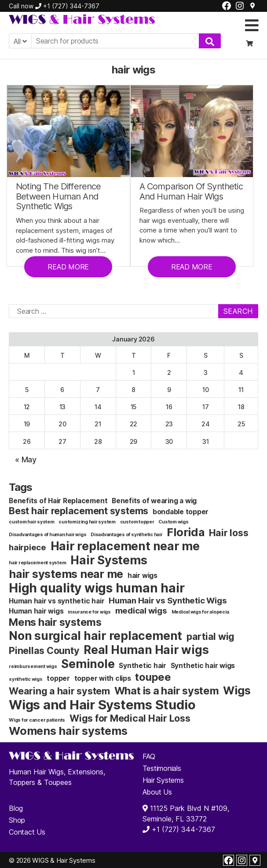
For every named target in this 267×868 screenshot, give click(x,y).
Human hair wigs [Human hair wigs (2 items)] (36, 611)
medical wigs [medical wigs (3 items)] (141, 611)
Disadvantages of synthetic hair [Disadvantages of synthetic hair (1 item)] (127, 535)
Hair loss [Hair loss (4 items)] (229, 533)
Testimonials (162, 768)
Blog (16, 808)
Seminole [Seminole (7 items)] (88, 664)
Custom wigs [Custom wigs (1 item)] (173, 522)
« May (26, 459)
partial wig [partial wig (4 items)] (210, 636)
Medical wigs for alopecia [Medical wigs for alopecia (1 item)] (200, 612)
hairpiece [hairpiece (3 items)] (27, 547)
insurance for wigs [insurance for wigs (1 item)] (89, 612)
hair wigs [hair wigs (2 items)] (143, 576)
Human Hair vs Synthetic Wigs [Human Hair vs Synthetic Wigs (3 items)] (168, 601)
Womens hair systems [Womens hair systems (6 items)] (68, 731)
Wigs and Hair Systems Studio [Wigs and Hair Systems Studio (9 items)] (102, 705)
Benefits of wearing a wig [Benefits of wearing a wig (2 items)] (154, 501)
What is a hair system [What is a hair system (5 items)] (167, 691)
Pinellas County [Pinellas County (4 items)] (44, 650)
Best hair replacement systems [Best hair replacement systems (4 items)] (79, 511)
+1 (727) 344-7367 (182, 829)
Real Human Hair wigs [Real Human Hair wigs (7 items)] (146, 650)
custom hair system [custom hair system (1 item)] (32, 522)
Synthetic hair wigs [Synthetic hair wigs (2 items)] (203, 666)
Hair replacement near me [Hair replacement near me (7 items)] (125, 546)
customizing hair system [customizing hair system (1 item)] (87, 522)
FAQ (149, 756)
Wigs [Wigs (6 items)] (237, 690)
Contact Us (27, 832)
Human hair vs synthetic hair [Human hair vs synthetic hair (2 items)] (57, 601)
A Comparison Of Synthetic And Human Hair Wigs (191, 191)
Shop (17, 820)
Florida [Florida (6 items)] (185, 532)
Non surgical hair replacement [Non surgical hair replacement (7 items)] (95, 636)
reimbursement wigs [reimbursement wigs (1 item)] (33, 666)
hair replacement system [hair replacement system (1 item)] (37, 563)
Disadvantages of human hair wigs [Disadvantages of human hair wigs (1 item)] (48, 535)
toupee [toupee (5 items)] (153, 677)
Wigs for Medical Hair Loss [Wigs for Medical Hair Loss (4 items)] (130, 718)
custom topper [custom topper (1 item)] (137, 522)
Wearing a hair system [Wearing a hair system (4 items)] (59, 691)
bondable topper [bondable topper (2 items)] (181, 512)
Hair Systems (163, 780)
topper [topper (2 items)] (58, 678)
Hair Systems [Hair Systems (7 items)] (109, 560)
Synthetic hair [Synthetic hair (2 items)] (143, 666)
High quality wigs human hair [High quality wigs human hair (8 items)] (97, 588)
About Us (157, 792)
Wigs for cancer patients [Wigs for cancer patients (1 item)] (37, 720)
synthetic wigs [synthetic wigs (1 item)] (26, 679)
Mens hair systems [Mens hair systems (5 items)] (55, 622)
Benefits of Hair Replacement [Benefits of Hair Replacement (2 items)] (58, 501)
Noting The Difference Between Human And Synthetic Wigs (59, 196)
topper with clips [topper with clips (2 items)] (103, 678)
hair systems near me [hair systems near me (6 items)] (66, 574)
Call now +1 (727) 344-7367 (54, 6)
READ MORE (68, 267)
